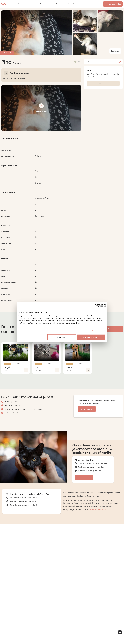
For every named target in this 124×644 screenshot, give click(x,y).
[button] (46, 4)
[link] (37, 4)
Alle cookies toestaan (91, 337)
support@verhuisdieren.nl (99, 510)
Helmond (38, 370)
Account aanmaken (113, 4)
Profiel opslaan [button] (103, 62)
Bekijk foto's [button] (115, 51)
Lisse (6, 370)
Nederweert (70, 370)
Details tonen (97, 331)
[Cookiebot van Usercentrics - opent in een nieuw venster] (97, 305)
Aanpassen (62, 337)
